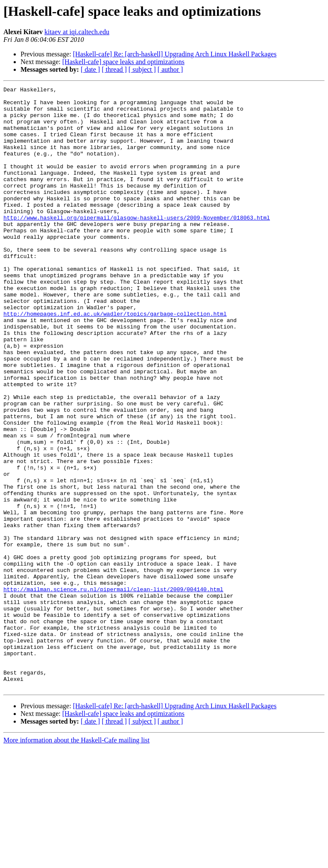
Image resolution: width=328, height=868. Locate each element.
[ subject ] (142, 69)
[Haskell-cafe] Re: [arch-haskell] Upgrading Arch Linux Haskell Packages (175, 54)
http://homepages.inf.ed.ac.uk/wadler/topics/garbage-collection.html (115, 360)
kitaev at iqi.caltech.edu (77, 32)
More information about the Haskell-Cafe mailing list (76, 861)
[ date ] (90, 69)
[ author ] (170, 69)
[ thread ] (114, 69)
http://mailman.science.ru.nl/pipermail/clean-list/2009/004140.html (113, 690)
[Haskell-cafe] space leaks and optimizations (123, 62)
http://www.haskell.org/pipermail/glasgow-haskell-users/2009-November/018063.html (137, 244)
